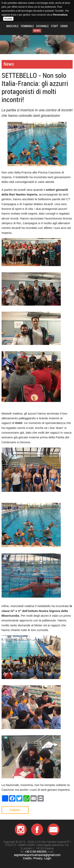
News (37, 31)
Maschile (12, 26)
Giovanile (42, 26)
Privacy (38, 858)
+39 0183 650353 (36, 852)
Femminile (27, 26)
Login (48, 858)
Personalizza (60, 15)
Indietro (15, 810)
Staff (55, 26)
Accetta (8, 19)
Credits (27, 858)
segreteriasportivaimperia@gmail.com (37, 855)
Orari (64, 26)
